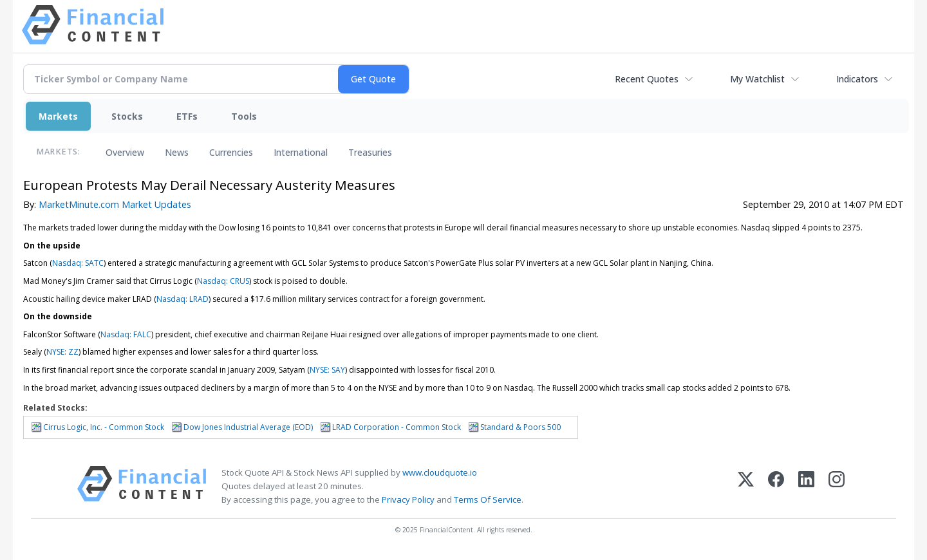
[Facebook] (776, 486)
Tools (244, 116)
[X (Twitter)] (746, 486)
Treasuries (370, 152)
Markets (58, 116)
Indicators (857, 79)
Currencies (231, 152)
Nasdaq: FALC (126, 334)
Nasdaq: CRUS (223, 281)
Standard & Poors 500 (520, 427)
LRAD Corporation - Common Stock (397, 427)
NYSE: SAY (327, 370)
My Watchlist (757, 79)
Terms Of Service (488, 499)
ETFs (187, 116)
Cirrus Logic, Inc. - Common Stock (104, 427)
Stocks (127, 116)
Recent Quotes (647, 79)
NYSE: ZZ (62, 352)
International (301, 152)
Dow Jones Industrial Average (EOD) (248, 427)
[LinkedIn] (806, 486)
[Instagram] (837, 486)
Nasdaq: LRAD (183, 299)
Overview (125, 152)
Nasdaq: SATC (78, 263)
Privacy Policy (408, 499)
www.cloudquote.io (440, 472)
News (177, 152)
